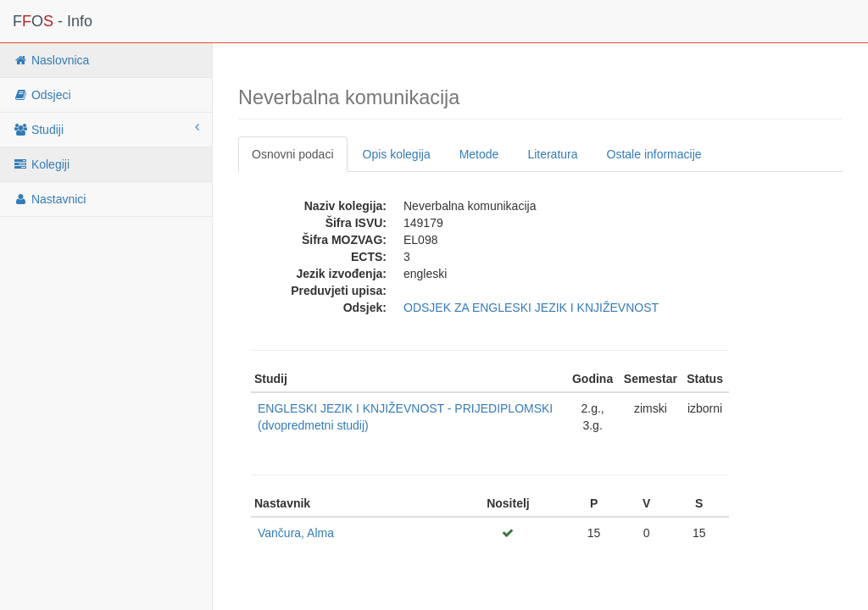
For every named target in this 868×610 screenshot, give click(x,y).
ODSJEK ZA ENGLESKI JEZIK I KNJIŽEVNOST (531, 308)
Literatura (552, 154)
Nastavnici (49, 199)
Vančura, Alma (296, 533)
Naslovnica (51, 60)
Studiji (106, 129)
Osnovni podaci (293, 154)
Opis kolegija (397, 154)
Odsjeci (42, 95)
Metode (479, 154)
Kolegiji (41, 164)
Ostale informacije (654, 154)
